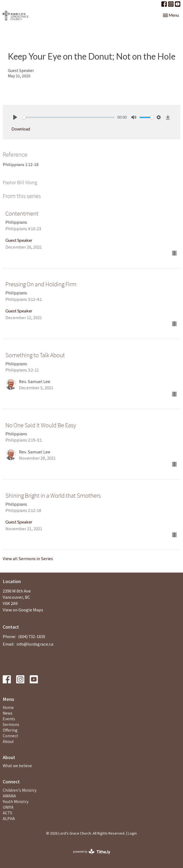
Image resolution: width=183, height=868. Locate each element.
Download (21, 129)
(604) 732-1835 (32, 636)
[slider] (68, 117)
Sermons (11, 724)
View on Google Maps (23, 610)
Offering (10, 730)
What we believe (17, 766)
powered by (92, 852)
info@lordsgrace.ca (35, 644)
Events (9, 719)
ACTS (7, 813)
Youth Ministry (16, 801)
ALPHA (9, 818)
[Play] (15, 117)
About (8, 741)
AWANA (9, 796)
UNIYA (8, 807)
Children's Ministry (20, 790)
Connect (10, 736)
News (8, 713)
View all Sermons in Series (28, 558)
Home (8, 707)
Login (132, 833)
